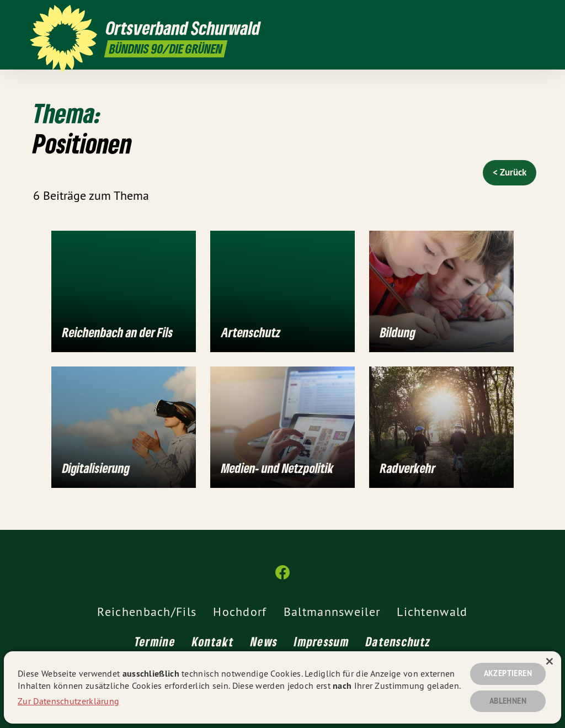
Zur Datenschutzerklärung (68, 699)
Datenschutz (398, 642)
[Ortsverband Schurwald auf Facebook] (529, 15)
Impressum (322, 642)
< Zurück (510, 172)
